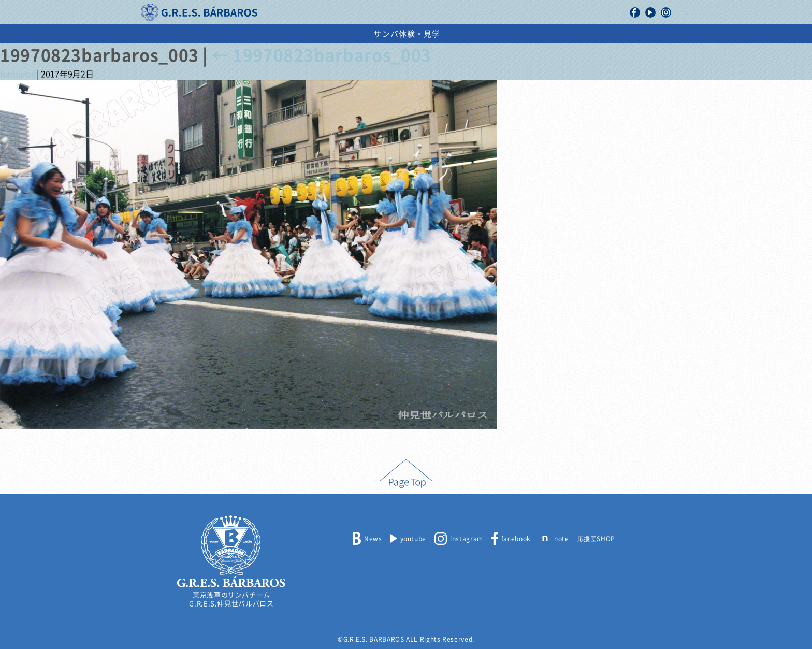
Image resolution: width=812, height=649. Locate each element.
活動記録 (293, 34)
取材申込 (458, 565)
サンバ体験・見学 (599, 34)
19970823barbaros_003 (322, 55)
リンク (363, 590)
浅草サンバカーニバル (373, 34)
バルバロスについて (217, 34)
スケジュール (462, 34)
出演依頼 (525, 34)
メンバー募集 (373, 565)
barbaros (17, 74)
